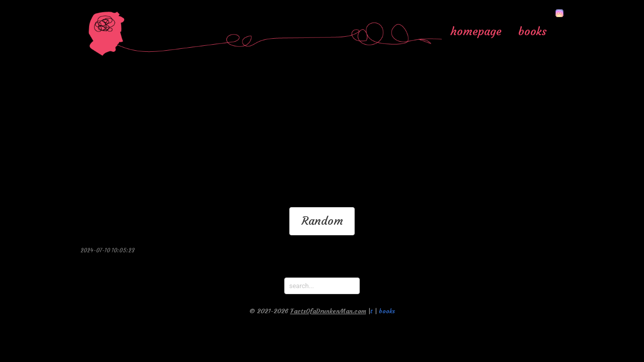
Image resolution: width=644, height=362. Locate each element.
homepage (476, 31)
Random (322, 221)
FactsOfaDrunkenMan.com (328, 311)
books (533, 31)
